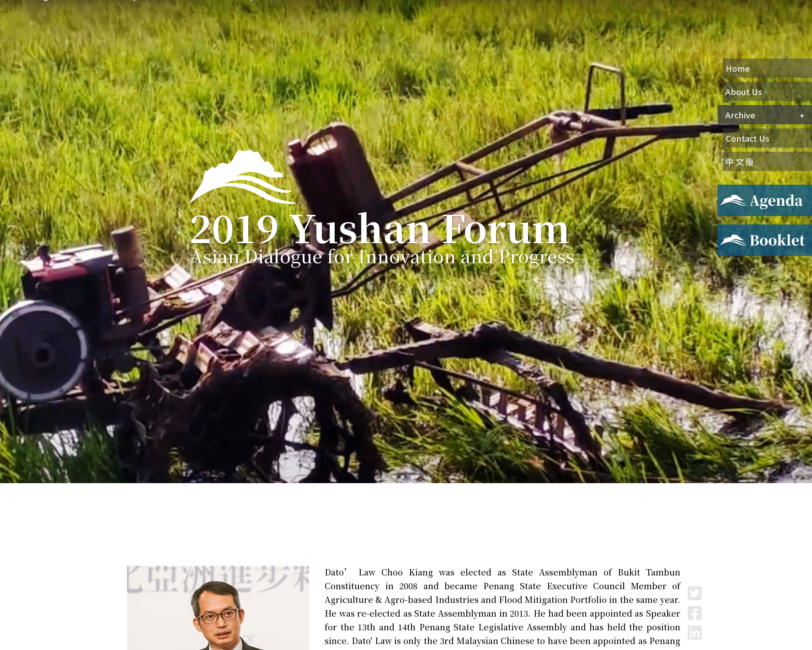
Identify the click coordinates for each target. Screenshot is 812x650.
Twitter (695, 593)
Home (738, 68)
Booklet (731, 230)
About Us (744, 91)
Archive (740, 115)
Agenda (730, 190)
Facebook (695, 613)
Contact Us (748, 138)
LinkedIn (695, 632)
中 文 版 (740, 161)
